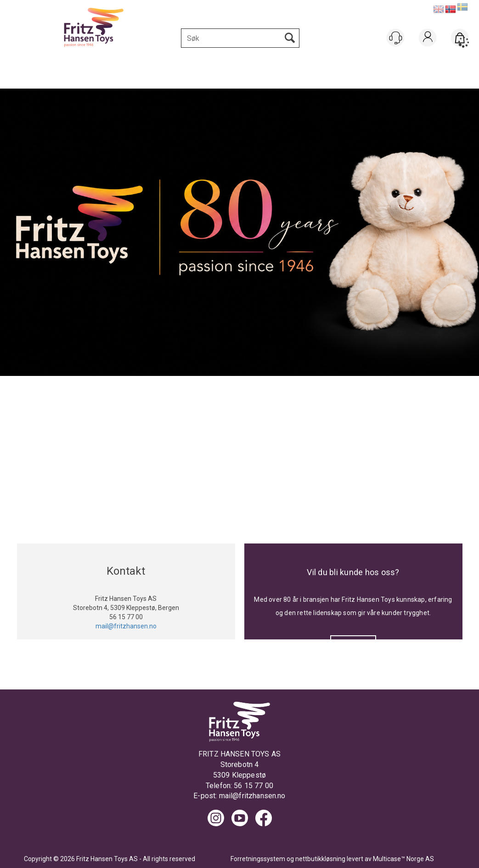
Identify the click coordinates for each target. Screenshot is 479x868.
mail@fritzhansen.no (252, 796)
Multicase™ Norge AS (403, 859)
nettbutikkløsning (320, 859)
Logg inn (428, 49)
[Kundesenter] (395, 38)
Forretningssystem (258, 859)
